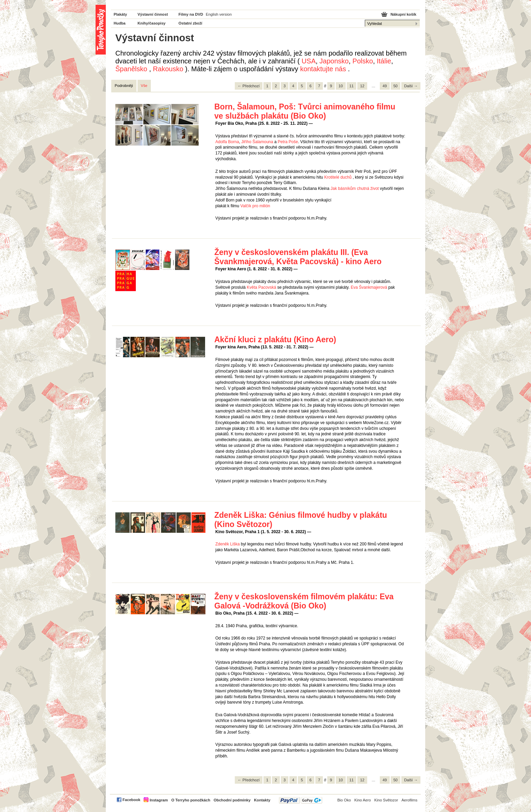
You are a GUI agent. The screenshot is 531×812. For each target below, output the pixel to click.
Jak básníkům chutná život (355, 189)
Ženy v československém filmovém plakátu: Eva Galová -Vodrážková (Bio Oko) (304, 601)
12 (362, 86)
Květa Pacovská (261, 287)
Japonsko (334, 61)
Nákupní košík (403, 14)
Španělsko (131, 69)
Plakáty (120, 14)
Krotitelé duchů (338, 177)
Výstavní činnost (153, 14)
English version (219, 14)
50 (396, 86)
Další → (411, 86)
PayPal (300, 800)
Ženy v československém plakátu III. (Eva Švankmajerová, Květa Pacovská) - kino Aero (298, 257)
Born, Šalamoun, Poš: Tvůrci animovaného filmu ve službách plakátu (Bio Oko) (305, 111)
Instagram (159, 800)
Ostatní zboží (190, 23)
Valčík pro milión (255, 206)
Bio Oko (344, 800)
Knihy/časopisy (152, 23)
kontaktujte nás (323, 69)
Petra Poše (288, 142)
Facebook (131, 800)
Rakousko (168, 69)
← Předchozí (249, 86)
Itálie (384, 61)
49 (385, 86)
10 (341, 86)
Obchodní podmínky (232, 800)
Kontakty (262, 800)
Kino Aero (363, 800)
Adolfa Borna (227, 142)
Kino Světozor (386, 800)
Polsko (363, 61)
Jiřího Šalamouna (257, 142)
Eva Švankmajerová (369, 287)
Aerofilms (409, 800)
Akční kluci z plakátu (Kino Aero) (275, 340)
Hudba (120, 23)
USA (309, 61)
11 (351, 86)
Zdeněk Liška (227, 544)
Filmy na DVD (191, 14)
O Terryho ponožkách (191, 800)
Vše (144, 86)
